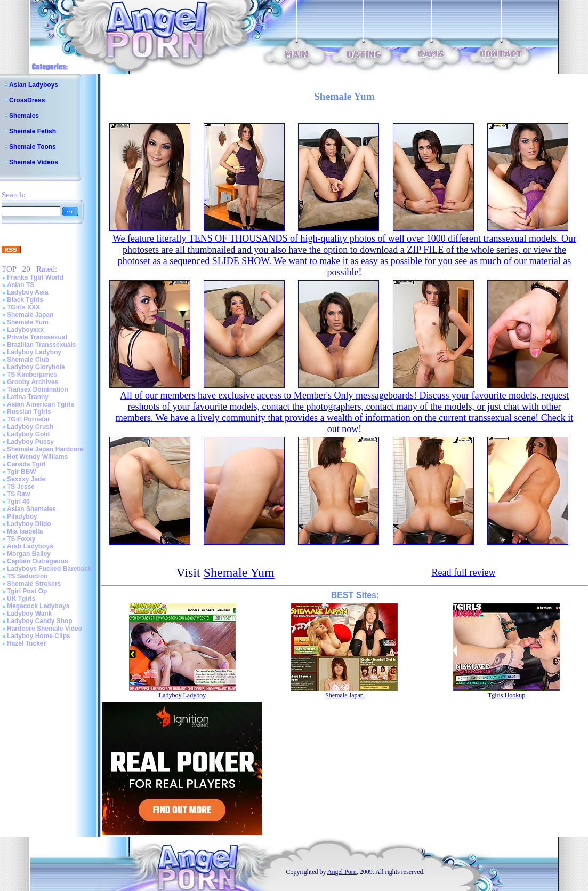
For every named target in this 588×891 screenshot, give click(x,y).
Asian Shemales (31, 509)
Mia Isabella (25, 531)
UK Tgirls (21, 599)
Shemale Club (28, 360)
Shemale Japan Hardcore (45, 449)
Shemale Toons (33, 147)
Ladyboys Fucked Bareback (49, 569)
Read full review (463, 572)
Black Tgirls (25, 300)
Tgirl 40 (18, 502)
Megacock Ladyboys (38, 606)
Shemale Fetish (33, 131)
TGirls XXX (23, 307)
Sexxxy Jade (26, 479)
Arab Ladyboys (30, 546)
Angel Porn (342, 872)
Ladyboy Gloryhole (36, 367)
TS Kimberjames (32, 375)
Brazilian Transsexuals (41, 345)
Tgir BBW (22, 472)
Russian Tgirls (29, 412)
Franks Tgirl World (35, 277)
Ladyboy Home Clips (39, 636)
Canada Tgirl (26, 464)
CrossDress (27, 100)
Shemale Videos (34, 162)
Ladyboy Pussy (30, 442)
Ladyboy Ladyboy (34, 352)
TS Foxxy (21, 539)
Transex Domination (38, 389)
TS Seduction (27, 576)
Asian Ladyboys (34, 85)
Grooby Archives (33, 382)
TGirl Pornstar (29, 419)
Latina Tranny (28, 397)
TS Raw (18, 494)
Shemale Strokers (34, 584)
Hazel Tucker (26, 643)
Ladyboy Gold (28, 434)
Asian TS (21, 285)
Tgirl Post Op (27, 591)
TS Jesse (21, 487)
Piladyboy (22, 516)
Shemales (24, 116)
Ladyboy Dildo (29, 524)
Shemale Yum (28, 322)
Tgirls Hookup (506, 695)
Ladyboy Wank (29, 614)
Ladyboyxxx (25, 330)
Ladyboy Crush (30, 427)
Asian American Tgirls (41, 404)
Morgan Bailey (29, 554)
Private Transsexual (37, 337)
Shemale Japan (30, 315)
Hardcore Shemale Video (45, 629)
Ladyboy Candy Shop (40, 621)
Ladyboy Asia (28, 292)
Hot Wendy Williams (37, 457)
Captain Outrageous (38, 561)
